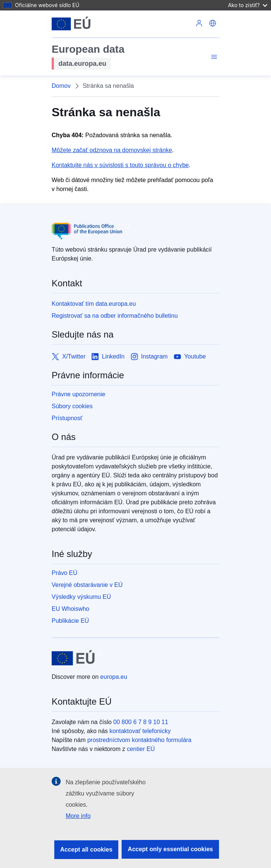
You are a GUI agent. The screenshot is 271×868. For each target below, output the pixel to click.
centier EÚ (141, 749)
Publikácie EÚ (70, 621)
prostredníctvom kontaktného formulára (139, 740)
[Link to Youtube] (190, 357)
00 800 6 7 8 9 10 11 (141, 722)
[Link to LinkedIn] (108, 357)
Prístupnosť (67, 418)
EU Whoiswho (70, 609)
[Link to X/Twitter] (68, 357)
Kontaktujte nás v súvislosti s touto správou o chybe (120, 165)
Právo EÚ (64, 573)
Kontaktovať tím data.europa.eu (94, 304)
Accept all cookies (86, 849)
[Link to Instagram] (149, 357)
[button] (213, 24)
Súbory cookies (72, 406)
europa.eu (114, 677)
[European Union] (71, 24)
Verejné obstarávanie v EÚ (87, 585)
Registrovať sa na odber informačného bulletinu (115, 316)
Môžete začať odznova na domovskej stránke (112, 150)
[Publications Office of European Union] (135, 231)
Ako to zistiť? (248, 5)
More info (78, 816)
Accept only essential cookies (170, 849)
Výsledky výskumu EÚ (81, 597)
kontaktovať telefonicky (140, 731)
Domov (61, 86)
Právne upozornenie (78, 394)
